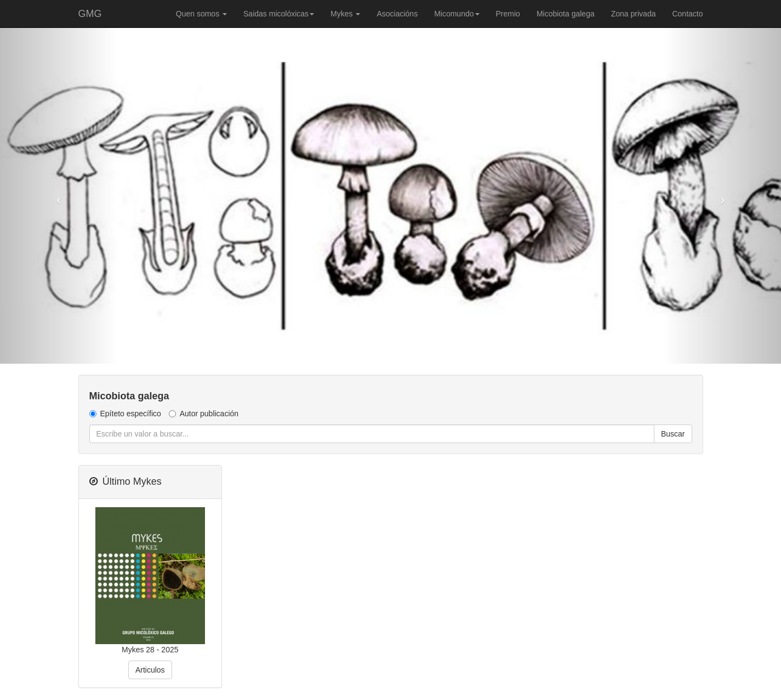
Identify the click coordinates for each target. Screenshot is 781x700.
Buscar (673, 434)
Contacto (687, 14)
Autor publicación (204, 414)
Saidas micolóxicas (279, 14)
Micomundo (457, 14)
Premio (508, 14)
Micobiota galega (566, 14)
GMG (90, 14)
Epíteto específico (125, 414)
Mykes (345, 14)
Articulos (150, 670)
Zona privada (634, 14)
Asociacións (397, 14)
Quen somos (201, 14)
